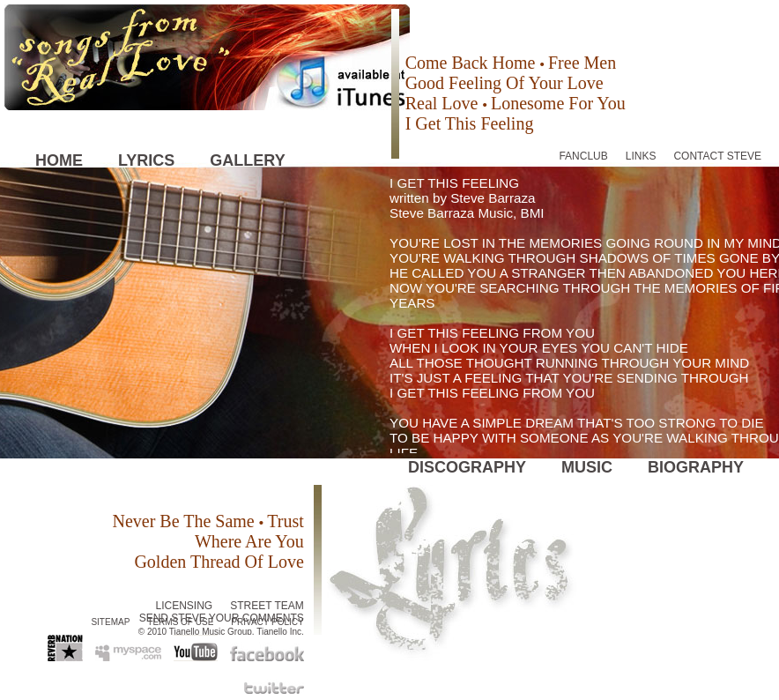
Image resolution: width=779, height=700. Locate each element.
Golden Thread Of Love (219, 562)
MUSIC (587, 467)
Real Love (444, 103)
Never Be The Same (185, 521)
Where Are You (249, 541)
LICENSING (185, 606)
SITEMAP (110, 622)
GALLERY (247, 160)
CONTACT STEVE (717, 156)
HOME (59, 160)
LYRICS (146, 160)
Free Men (582, 63)
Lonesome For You (558, 103)
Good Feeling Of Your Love (504, 83)
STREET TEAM (267, 606)
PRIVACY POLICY (267, 622)
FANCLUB (583, 156)
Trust (286, 521)
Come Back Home (473, 63)
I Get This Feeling (470, 123)
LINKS (641, 156)
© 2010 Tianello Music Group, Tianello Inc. (221, 632)
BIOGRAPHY (696, 467)
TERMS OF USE (180, 622)
